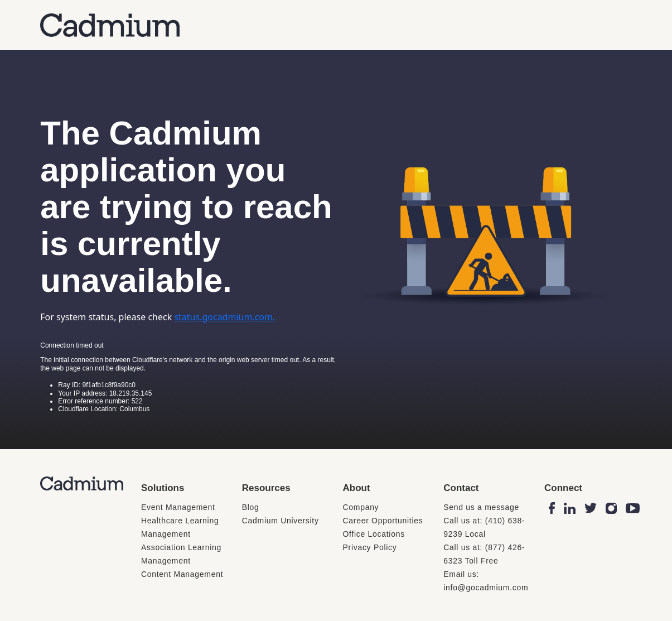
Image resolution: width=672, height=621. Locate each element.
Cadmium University (281, 521)
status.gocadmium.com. (224, 317)
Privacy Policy (370, 547)
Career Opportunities (383, 521)
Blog (251, 507)
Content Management (182, 574)
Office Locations (374, 534)
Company (361, 507)
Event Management (178, 507)
